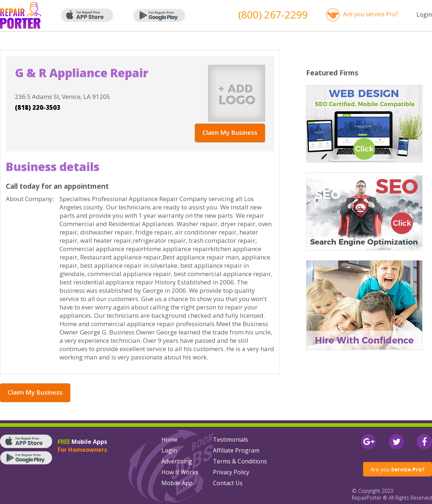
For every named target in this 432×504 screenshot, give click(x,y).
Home (170, 440)
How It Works (180, 472)
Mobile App (177, 483)
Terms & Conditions (240, 461)
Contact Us (228, 483)
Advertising (177, 461)
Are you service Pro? (371, 14)
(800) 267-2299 (273, 14)
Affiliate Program (236, 450)
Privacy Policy (231, 472)
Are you (398, 469)
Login (424, 14)
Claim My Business (230, 132)
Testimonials (231, 440)
